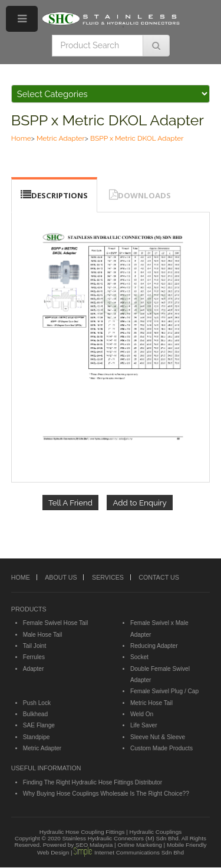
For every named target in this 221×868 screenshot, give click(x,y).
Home (21, 138)
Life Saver (144, 725)
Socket (139, 657)
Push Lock (37, 703)
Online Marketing (139, 845)
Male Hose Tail (42, 635)
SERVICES (108, 577)
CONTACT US (159, 577)
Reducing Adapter (154, 646)
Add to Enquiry (139, 503)
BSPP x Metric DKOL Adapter (108, 120)
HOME (21, 577)
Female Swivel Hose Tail (55, 623)
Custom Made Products (161, 748)
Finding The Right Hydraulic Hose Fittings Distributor (93, 782)
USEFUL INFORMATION (46, 768)
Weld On (142, 714)
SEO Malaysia (94, 845)
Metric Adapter (61, 138)
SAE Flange (39, 725)
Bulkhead (35, 714)
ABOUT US (61, 577)
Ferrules (34, 657)
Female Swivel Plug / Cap (164, 691)
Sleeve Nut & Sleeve (158, 737)
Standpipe (37, 737)
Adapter (34, 669)
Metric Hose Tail (151, 703)
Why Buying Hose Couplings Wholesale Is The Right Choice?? (106, 794)
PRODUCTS (29, 609)
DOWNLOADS (144, 195)
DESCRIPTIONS (60, 195)
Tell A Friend (70, 503)
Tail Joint (35, 646)
